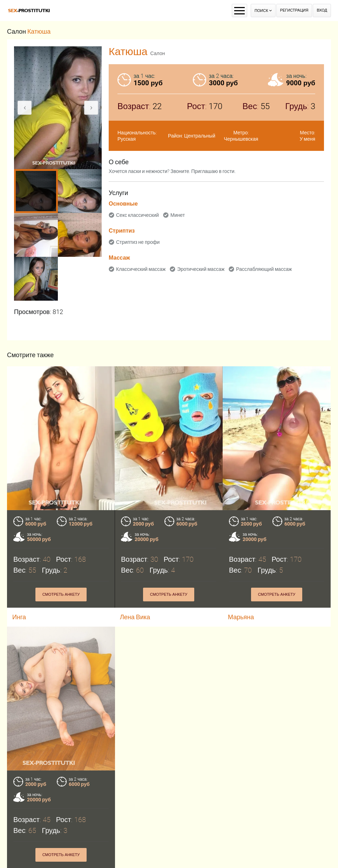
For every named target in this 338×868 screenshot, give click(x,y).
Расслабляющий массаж (264, 269)
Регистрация (294, 10)
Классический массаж (141, 269)
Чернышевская (241, 139)
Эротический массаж (201, 269)
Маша (21, 862)
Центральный (200, 136)
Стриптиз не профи (138, 242)
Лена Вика (135, 617)
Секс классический (137, 215)
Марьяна (241, 617)
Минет (178, 215)
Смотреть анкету (61, 595)
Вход (322, 10)
